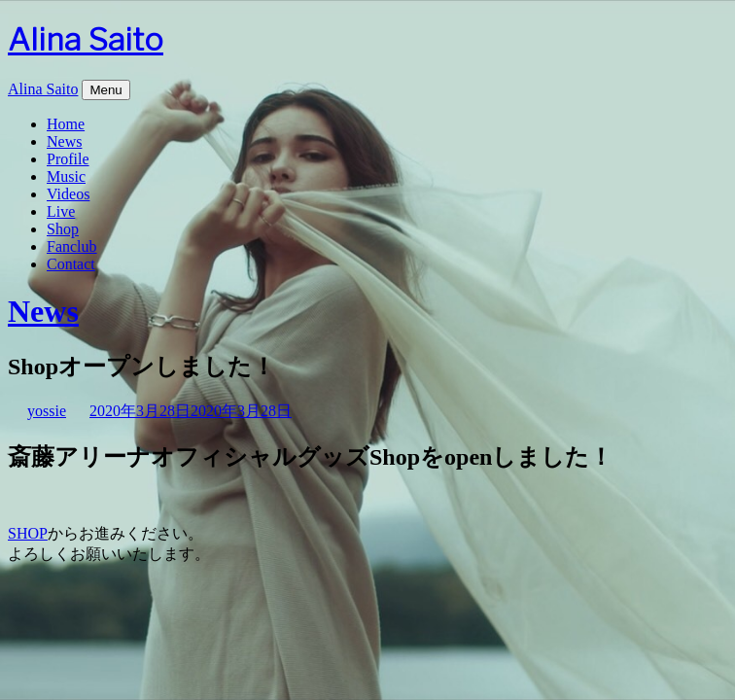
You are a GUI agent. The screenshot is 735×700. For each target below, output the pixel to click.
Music (66, 176)
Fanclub (72, 246)
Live (61, 211)
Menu (105, 90)
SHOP (28, 533)
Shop (63, 229)
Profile (68, 159)
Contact (71, 264)
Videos (68, 194)
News (64, 141)
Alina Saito (86, 39)
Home (66, 124)
